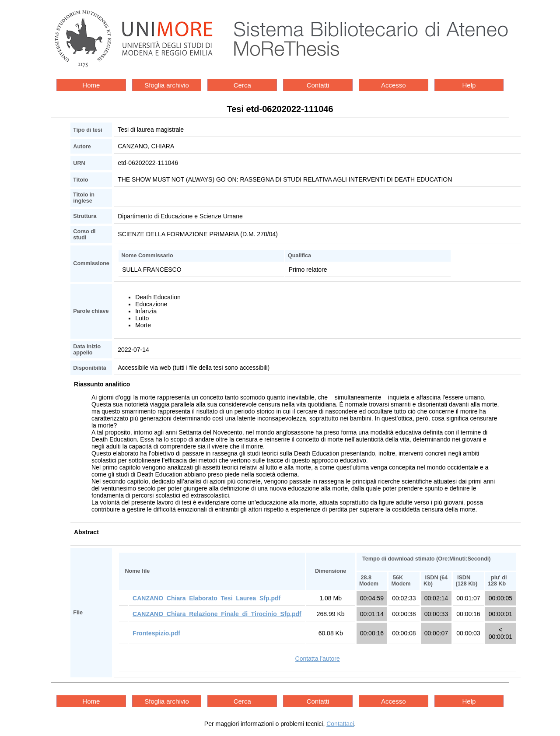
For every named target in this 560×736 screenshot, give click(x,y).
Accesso (394, 85)
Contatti (318, 85)
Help (469, 85)
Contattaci (340, 724)
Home (91, 85)
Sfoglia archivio (167, 85)
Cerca (242, 85)
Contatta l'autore (318, 659)
